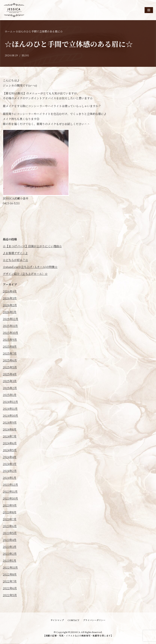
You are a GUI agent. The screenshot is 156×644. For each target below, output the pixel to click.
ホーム (9, 31)
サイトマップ (57, 620)
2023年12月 (10, 485)
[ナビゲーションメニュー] (149, 10)
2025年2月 (10, 388)
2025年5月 (10, 368)
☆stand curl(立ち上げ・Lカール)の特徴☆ (30, 267)
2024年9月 (10, 423)
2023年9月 (10, 506)
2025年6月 (10, 361)
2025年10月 (10, 333)
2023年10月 (10, 499)
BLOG (25, 55)
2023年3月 (10, 547)
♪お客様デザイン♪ (15, 253)
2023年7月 (10, 519)
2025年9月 (10, 340)
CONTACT (73, 620)
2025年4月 (10, 374)
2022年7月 (10, 582)
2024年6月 (10, 443)
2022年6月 (10, 588)
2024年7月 (10, 437)
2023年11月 (10, 492)
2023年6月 (10, 526)
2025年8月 (10, 347)
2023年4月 (10, 540)
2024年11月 (10, 409)
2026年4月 (10, 292)
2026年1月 (10, 312)
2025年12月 (10, 319)
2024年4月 (10, 457)
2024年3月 (10, 464)
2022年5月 (10, 595)
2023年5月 (10, 533)
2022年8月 (10, 575)
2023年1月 (10, 561)
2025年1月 (10, 395)
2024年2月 (10, 471)
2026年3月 (10, 298)
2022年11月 (10, 568)
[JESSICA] (14, 10)
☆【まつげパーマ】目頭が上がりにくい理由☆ (32, 246)
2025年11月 (10, 326)
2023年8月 (10, 513)
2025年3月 (10, 381)
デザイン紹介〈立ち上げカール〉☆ (25, 274)
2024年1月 (10, 478)
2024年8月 (10, 430)
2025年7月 (10, 354)
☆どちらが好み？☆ (15, 260)
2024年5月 (10, 450)
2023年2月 (10, 554)
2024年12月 (10, 402)
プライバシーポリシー (94, 620)
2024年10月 (10, 416)
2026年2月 (10, 305)
